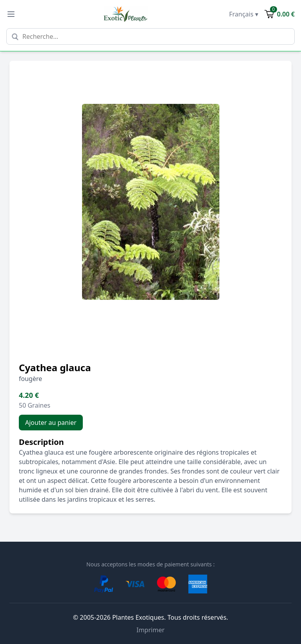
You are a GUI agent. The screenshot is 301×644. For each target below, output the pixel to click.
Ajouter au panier (51, 423)
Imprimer (151, 630)
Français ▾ (244, 14)
